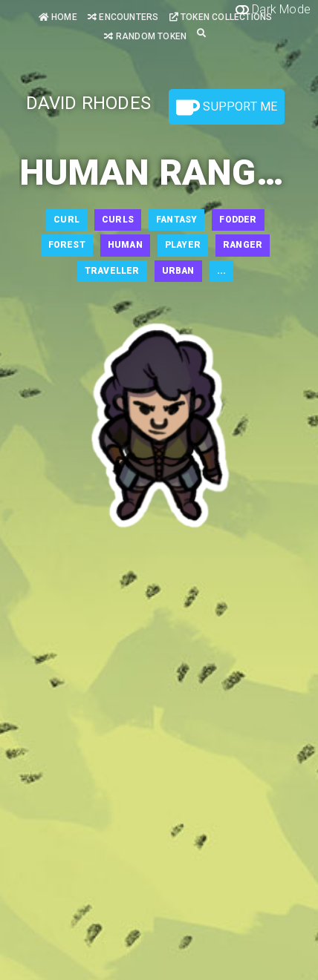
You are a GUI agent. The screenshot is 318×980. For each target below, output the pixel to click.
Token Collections (221, 17)
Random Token (145, 36)
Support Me (227, 108)
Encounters (123, 17)
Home (58, 17)
